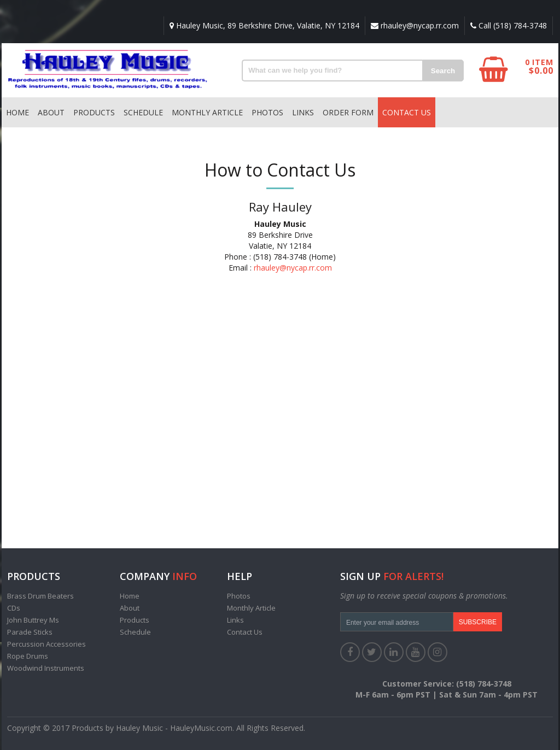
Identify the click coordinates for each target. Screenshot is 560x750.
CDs (14, 608)
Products (94, 112)
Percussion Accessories (46, 644)
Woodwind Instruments (46, 668)
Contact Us (407, 112)
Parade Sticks (30, 632)
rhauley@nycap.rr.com (415, 25)
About (51, 112)
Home (17, 112)
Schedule (143, 112)
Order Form (348, 112)
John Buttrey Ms (33, 620)
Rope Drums (28, 656)
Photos (267, 112)
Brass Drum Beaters (40, 596)
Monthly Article (207, 112)
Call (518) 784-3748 (509, 25)
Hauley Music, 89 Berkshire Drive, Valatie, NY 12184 (264, 25)
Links (303, 112)
